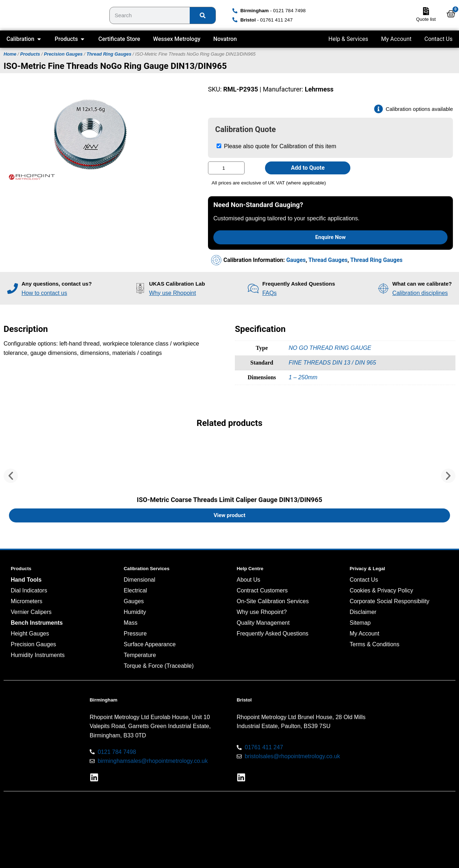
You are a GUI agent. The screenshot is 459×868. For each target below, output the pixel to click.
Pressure (135, 634)
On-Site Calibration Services (273, 601)
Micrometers (27, 601)
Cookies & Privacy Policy (381, 590)
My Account (396, 39)
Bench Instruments (37, 623)
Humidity (135, 612)
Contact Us (438, 39)
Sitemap (360, 623)
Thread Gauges (328, 260)
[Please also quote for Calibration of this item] (219, 146)
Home (10, 54)
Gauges (296, 260)
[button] (11, 476)
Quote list (426, 19)
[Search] (203, 15)
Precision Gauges (63, 54)
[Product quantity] (226, 168)
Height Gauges (30, 634)
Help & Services (348, 39)
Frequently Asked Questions (273, 634)
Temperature (140, 655)
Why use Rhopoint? (262, 612)
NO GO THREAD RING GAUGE (330, 348)
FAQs (269, 293)
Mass (131, 623)
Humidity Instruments (38, 655)
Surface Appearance (150, 644)
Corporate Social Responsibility (389, 601)
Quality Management (263, 623)
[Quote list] (426, 11)
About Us (249, 580)
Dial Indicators (29, 590)
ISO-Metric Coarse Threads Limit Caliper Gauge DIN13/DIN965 (230, 500)
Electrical (135, 590)
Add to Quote (308, 168)
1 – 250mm (303, 377)
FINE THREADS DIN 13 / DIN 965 (332, 363)
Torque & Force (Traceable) (159, 666)
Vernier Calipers (31, 612)
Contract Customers (262, 590)
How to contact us (44, 293)
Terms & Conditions (375, 644)
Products (30, 54)
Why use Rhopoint (173, 293)
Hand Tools (26, 580)
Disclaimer (363, 612)
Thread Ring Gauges (109, 54)
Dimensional (139, 580)
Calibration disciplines (420, 293)
